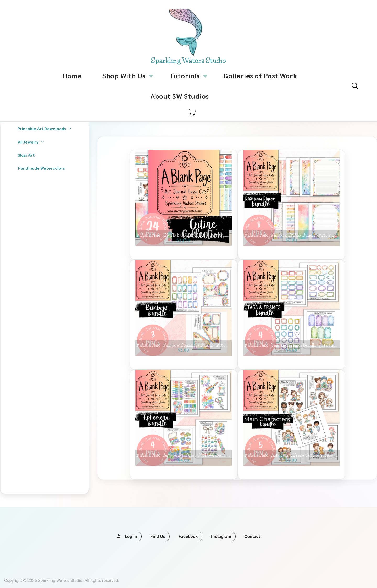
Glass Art (26, 155)
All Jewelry (31, 142)
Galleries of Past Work (260, 76)
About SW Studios (180, 96)
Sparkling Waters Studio (188, 61)
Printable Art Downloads (45, 129)
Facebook (188, 537)
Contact (252, 537)
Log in (131, 537)
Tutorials (185, 79)
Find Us (158, 537)
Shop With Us (124, 79)
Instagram (221, 537)
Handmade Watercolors (41, 168)
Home (72, 76)
